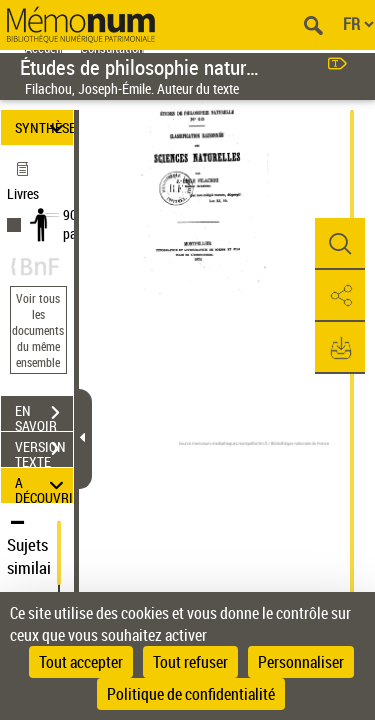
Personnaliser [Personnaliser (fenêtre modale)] (301, 662)
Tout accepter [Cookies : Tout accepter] (81, 662)
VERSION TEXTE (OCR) (44, 451)
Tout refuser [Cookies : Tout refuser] (190, 662)
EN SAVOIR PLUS (44, 415)
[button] (340, 244)
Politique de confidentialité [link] (191, 694)
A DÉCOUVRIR (44, 485)
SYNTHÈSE (44, 127)
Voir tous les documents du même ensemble (38, 330)
